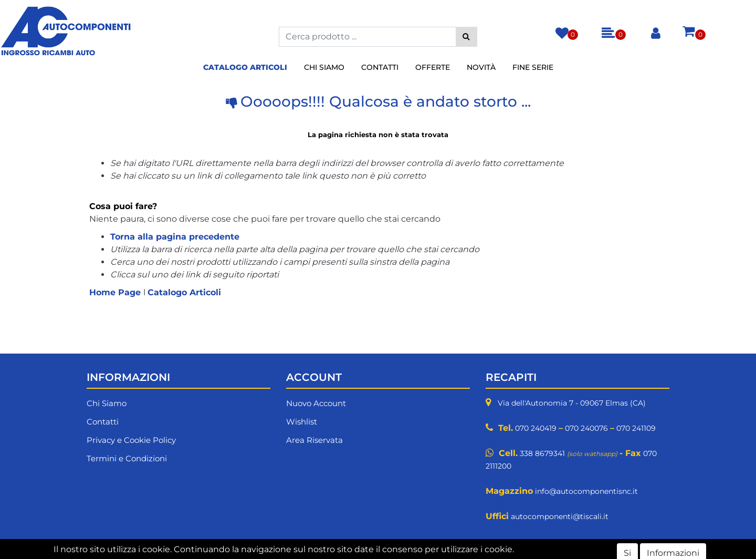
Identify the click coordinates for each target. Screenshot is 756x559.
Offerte (433, 67)
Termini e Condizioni (127, 458)
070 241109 (636, 428)
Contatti (380, 67)
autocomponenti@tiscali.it (560, 516)
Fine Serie (533, 67)
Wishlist (302, 422)
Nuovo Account (316, 403)
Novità (481, 67)
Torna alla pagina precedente (175, 237)
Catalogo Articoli (245, 67)
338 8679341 (542, 453)
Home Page (116, 292)
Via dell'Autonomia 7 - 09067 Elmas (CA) (572, 403)
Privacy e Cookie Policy (131, 440)
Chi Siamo (324, 67)
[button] (466, 37)
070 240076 (586, 428)
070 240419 (536, 428)
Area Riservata (314, 440)
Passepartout (430, 552)
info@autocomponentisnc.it (586, 491)
